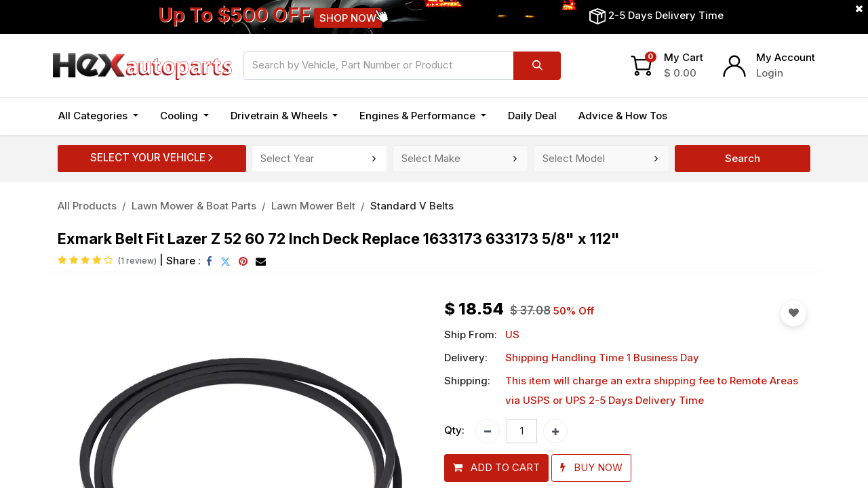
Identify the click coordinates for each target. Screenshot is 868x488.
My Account (786, 57)
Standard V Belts (412, 206)
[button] (496, 468)
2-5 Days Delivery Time (666, 15)
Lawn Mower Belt (313, 206)
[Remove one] (488, 431)
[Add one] (555, 431)
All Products (87, 206)
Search (743, 158)
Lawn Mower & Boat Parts (194, 206)
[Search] (537, 66)
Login (770, 73)
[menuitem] (532, 116)
